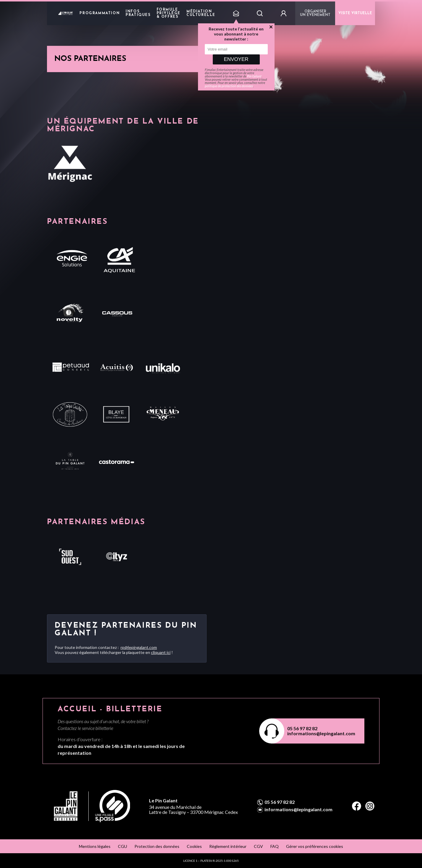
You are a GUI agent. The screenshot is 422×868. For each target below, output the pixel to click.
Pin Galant (254, 76)
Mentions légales (95, 846)
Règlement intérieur (228, 846)
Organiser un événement (315, 13)
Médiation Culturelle (201, 13)
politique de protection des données (229, 86)
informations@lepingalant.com (321, 733)
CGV (258, 846)
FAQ (275, 846)
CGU (122, 846)
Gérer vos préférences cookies (315, 846)
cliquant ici (161, 652)
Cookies (194, 846)
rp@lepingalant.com (139, 647)
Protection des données (157, 846)
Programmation (100, 13)
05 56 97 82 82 (302, 728)
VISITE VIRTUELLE (355, 13)
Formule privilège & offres (169, 13)
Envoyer (236, 59)
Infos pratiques (138, 13)
